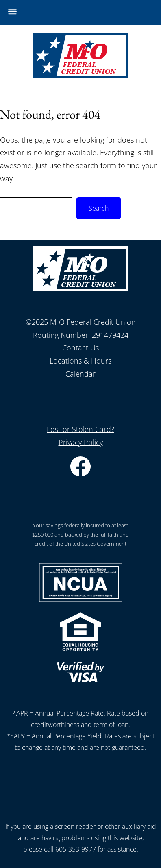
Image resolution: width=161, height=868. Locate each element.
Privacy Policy (81, 442)
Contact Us (80, 348)
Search (99, 208)
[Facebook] (80, 474)
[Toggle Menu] (12, 12)
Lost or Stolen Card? (80, 429)
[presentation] (80, 785)
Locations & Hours (80, 361)
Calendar (80, 374)
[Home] (80, 75)
